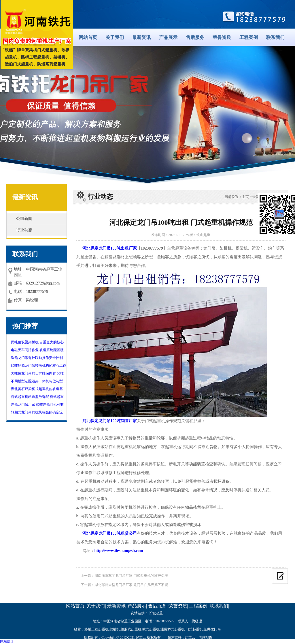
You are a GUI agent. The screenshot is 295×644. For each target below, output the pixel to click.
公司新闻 (24, 219)
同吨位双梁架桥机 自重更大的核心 (37, 342)
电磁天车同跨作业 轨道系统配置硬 (37, 350)
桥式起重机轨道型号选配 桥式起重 (37, 397)
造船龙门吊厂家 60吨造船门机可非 (37, 405)
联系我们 (275, 37)
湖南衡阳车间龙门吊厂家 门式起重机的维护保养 (131, 576)
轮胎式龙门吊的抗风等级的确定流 (37, 412)
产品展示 (168, 37)
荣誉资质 (222, 37)
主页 (245, 197)
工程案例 (249, 37)
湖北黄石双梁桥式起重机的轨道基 (37, 389)
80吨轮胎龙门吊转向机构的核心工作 (39, 366)
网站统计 (7, 641)
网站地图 (206, 637)
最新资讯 (141, 37)
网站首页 (88, 37)
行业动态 (24, 230)
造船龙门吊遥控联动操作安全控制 (37, 358)
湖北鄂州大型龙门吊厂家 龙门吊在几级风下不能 (131, 585)
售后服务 (195, 37)
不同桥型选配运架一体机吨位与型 (37, 381)
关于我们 (115, 37)
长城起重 (156, 613)
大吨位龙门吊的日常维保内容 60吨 (37, 373)
